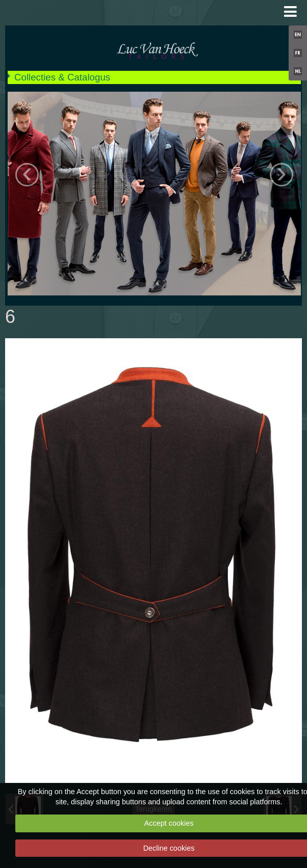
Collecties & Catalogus (62, 77)
